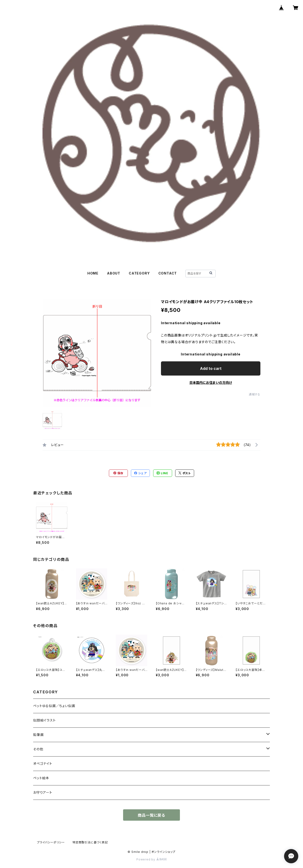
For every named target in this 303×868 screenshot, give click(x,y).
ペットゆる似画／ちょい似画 (54, 706)
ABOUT (114, 273)
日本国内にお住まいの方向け (211, 383)
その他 (38, 749)
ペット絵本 (41, 778)
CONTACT (168, 273)
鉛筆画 (38, 735)
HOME (93, 273)
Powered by (151, 859)
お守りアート (43, 792)
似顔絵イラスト (45, 720)
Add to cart (211, 368)
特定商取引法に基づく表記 (90, 842)
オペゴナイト (43, 764)
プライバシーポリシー (51, 842)
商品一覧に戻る (151, 815)
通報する (255, 394)
